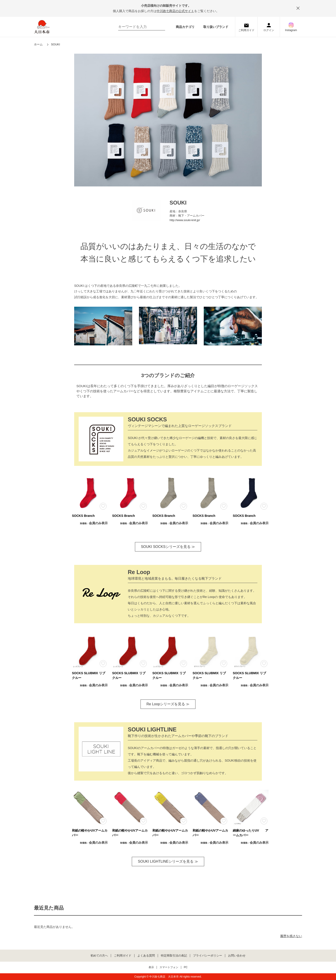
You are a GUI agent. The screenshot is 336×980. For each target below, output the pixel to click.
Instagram (291, 30)
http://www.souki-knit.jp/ (185, 220)
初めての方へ (99, 956)
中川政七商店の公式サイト (175, 11)
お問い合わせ (237, 956)
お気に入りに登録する (103, 506)
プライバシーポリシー (208, 956)
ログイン (269, 30)
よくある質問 (146, 956)
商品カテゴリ (185, 27)
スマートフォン (169, 967)
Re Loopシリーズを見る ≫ (168, 704)
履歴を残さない (291, 936)
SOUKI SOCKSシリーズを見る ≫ (168, 547)
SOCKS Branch (83, 516)
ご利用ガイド (246, 30)
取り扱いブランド (216, 27)
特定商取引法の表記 (174, 956)
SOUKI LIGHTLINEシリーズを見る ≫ (168, 861)
